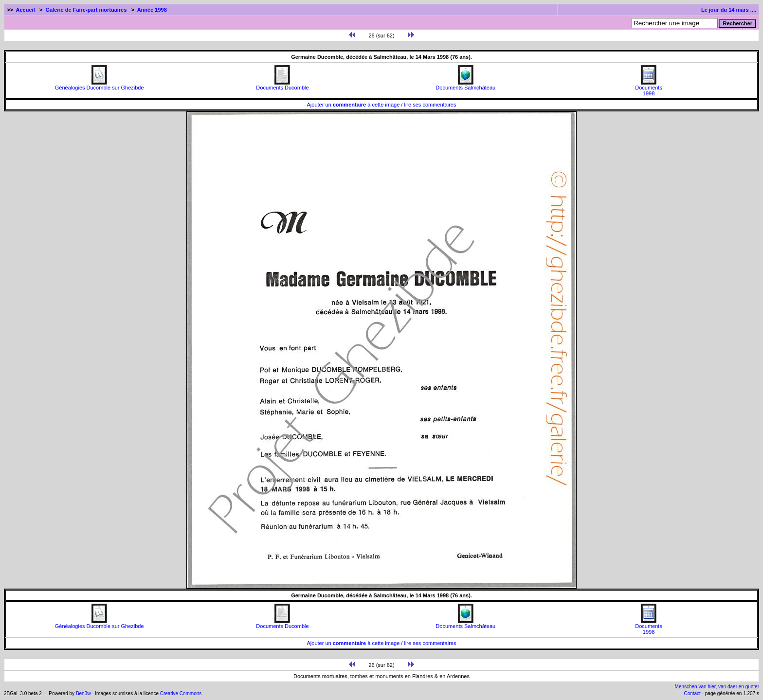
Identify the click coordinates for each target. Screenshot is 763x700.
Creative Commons (181, 693)
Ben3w (83, 693)
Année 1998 (152, 10)
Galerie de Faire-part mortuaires (86, 10)
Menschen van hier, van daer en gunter (717, 687)
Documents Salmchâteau (465, 85)
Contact (692, 693)
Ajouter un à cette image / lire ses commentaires (382, 105)
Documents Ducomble (282, 85)
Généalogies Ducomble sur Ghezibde (100, 85)
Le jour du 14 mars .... (729, 10)
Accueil (26, 10)
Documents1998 (649, 88)
